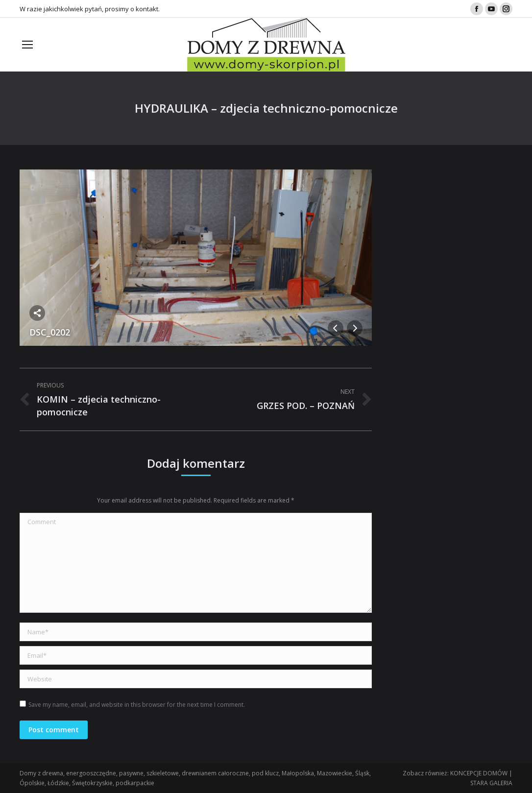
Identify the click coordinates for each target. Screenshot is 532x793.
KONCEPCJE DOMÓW (479, 773)
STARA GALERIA (491, 783)
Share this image (37, 313)
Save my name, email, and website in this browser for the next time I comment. (137, 705)
